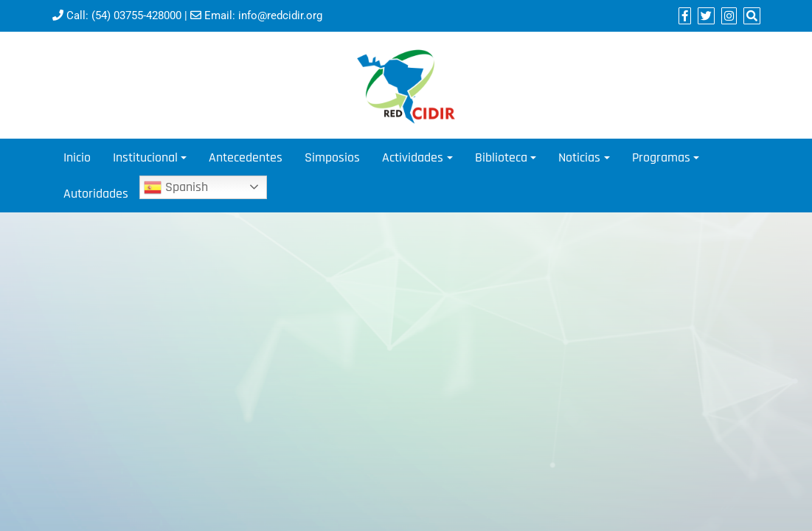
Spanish (176, 187)
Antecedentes (246, 157)
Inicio (77, 157)
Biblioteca (501, 157)
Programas (661, 157)
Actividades (413, 157)
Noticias (579, 157)
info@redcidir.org (280, 15)
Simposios (332, 157)
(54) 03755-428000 (136, 15)
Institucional (145, 157)
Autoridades (96, 194)
